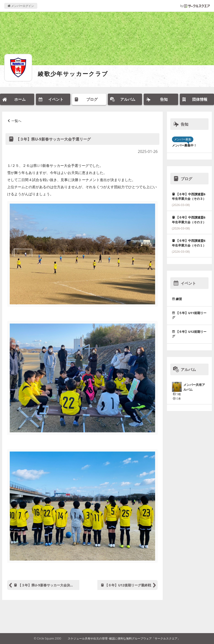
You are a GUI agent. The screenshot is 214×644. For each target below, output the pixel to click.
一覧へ (16, 121)
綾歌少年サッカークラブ (73, 74)
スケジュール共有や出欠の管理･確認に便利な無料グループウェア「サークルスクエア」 (124, 638)
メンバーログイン (21, 6)
